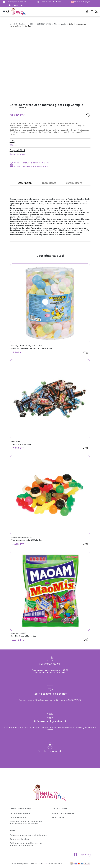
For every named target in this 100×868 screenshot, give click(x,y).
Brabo (14, 346)
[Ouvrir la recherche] (8, 11)
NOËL (31, 24)
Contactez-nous (18, 817)
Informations (74, 183)
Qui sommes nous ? (20, 813)
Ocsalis (46, 864)
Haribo (29, 537)
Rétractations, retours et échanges (28, 835)
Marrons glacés (60, 24)
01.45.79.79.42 (17, 5)
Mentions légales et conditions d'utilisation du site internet (26, 822)
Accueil (12, 24)
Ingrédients (49, 183)
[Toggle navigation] (4, 11)
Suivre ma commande (63, 813)
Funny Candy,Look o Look (30, 346)
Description (25, 183)
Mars (14, 442)
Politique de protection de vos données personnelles (26, 844)
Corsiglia (14, 108)
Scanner (85, 855)
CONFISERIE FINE (44, 24)
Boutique (22, 24)
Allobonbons (18, 537)
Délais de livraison (20, 839)
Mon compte (58, 817)
